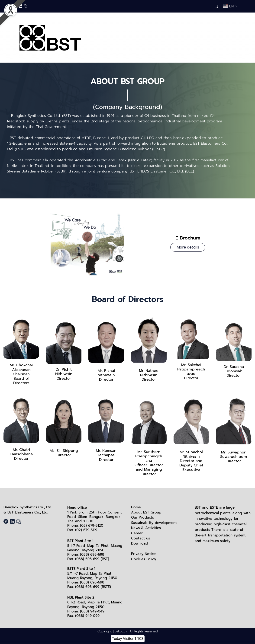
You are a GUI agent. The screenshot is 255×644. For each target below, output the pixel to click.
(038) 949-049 (92, 611)
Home (136, 507)
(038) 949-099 (87, 616)
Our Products (142, 517)
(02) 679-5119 (86, 530)
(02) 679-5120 (92, 526)
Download (140, 543)
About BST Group (146, 512)
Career (137, 533)
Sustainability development (154, 523)
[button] (216, 6)
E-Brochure (188, 242)
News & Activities (146, 528)
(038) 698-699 (87, 559)
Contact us (140, 538)
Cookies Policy (144, 559)
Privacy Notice (143, 554)
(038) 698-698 (92, 555)
